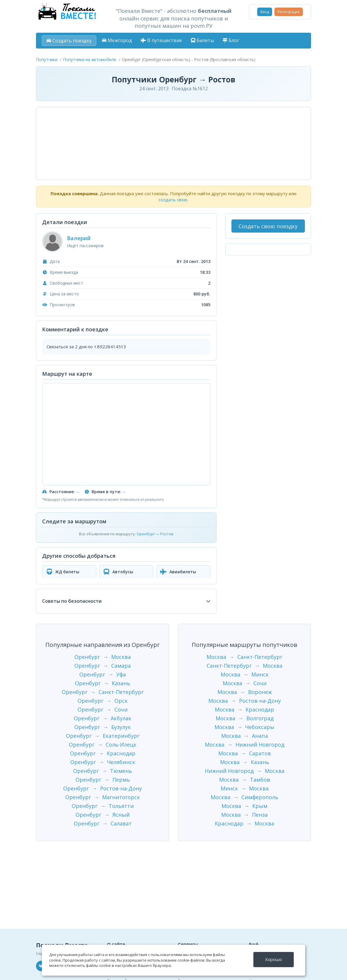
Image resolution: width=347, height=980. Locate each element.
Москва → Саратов (245, 753)
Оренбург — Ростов (155, 534)
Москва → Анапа (245, 736)
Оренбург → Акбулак (103, 718)
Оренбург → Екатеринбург (103, 736)
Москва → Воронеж (245, 692)
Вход (265, 12)
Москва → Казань (245, 762)
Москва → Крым (244, 806)
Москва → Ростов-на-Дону (245, 701)
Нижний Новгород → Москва (245, 771)
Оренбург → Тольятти (103, 806)
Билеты (202, 40)
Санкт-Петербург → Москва (244, 666)
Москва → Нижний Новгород (245, 744)
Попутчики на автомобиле (90, 59)
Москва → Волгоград (245, 718)
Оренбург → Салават (103, 823)
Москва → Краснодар (244, 709)
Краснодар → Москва (244, 823)
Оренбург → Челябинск (103, 762)
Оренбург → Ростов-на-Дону (103, 788)
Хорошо (274, 959)
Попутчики (47, 59)
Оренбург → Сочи (103, 709)
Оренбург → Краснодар (103, 753)
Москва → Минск (245, 674)
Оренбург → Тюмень (103, 771)
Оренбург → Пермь (103, 780)
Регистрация (289, 12)
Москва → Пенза (244, 815)
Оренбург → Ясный (103, 815)
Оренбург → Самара (103, 666)
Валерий (79, 238)
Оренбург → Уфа (103, 674)
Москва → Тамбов (245, 780)
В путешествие (161, 40)
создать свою (173, 200)
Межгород (117, 40)
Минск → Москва (245, 788)
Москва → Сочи (245, 683)
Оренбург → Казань (103, 683)
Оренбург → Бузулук (103, 727)
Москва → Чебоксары (244, 727)
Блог (231, 40)
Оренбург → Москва (103, 657)
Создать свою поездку (268, 226)
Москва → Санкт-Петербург (244, 657)
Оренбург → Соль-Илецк (103, 744)
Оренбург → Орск (103, 701)
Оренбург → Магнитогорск (103, 797)
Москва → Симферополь (244, 797)
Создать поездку (69, 41)
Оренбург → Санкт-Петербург (103, 692)
